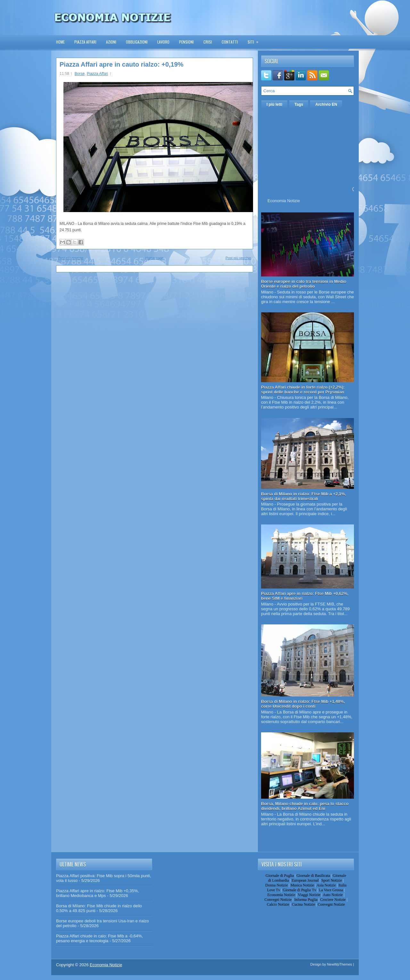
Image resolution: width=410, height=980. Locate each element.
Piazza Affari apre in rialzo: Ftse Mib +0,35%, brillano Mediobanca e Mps (98, 893)
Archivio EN (326, 104)
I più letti (274, 104)
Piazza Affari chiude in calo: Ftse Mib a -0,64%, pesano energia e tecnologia (99, 938)
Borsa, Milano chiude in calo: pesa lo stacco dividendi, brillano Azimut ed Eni (305, 806)
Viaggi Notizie (309, 895)
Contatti (230, 42)
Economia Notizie (284, 201)
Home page (155, 258)
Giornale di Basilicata (313, 876)
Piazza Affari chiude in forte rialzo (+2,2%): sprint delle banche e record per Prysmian (303, 390)
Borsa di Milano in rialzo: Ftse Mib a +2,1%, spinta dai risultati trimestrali (303, 496)
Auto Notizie (333, 895)
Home (60, 42)
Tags (299, 104)
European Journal (305, 880)
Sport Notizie (332, 880)
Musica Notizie (302, 885)
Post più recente (71, 258)
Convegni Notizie (278, 900)
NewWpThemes (340, 964)
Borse (80, 74)
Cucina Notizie (303, 904)
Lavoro (163, 42)
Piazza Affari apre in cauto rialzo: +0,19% (122, 64)
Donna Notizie (276, 885)
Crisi (208, 42)
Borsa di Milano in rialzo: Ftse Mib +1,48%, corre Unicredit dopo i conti (303, 704)
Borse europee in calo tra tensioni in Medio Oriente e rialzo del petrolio (304, 284)
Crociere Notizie (333, 900)
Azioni (111, 42)
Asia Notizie (326, 885)
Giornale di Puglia (280, 876)
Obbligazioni (137, 42)
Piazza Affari (85, 42)
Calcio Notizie (278, 904)
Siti (255, 40)
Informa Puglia (306, 900)
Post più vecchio (238, 258)
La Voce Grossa (331, 890)
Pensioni (186, 42)
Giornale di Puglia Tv (299, 890)
